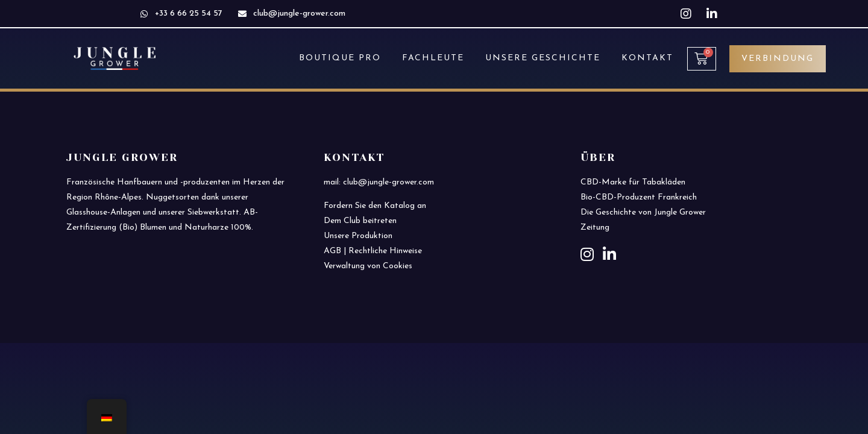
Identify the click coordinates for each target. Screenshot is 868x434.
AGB (332, 251)
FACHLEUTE (433, 58)
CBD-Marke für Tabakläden (633, 182)
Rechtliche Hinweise (385, 251)
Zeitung (595, 228)
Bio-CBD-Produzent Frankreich (639, 197)
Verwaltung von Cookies (368, 266)
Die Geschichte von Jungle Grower (643, 212)
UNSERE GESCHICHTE (543, 58)
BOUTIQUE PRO (340, 58)
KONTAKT (647, 58)
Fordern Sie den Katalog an (375, 206)
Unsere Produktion (358, 236)
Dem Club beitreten (360, 221)
